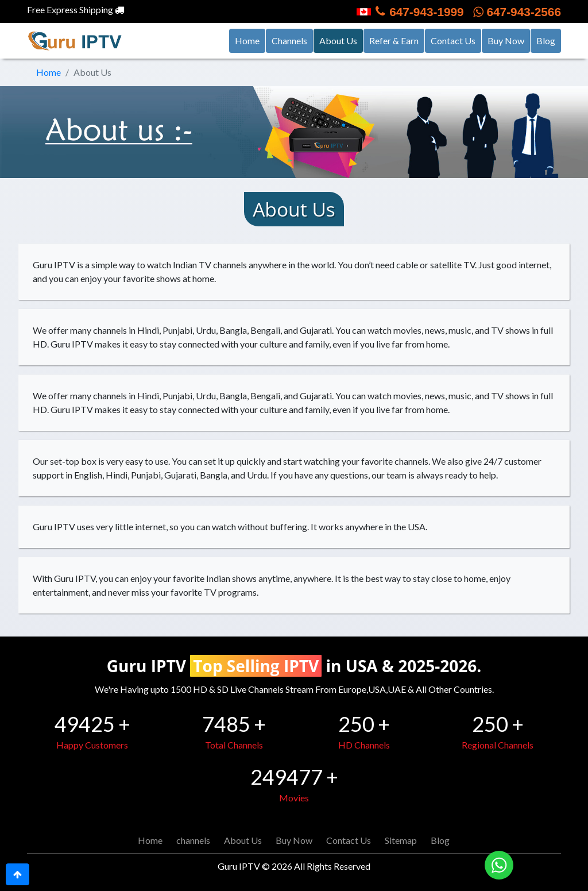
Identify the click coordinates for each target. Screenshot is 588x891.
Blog (546, 41)
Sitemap (401, 840)
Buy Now (506, 41)
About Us (341, 40)
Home (247, 41)
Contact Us (453, 41)
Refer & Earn (394, 41)
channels (193, 840)
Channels (289, 41)
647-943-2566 (517, 12)
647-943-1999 (410, 12)
